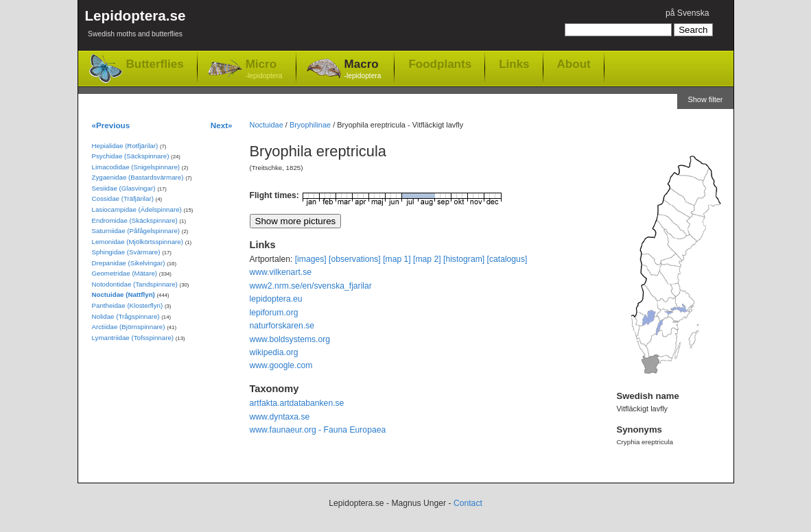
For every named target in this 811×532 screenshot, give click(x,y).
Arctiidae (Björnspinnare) (129, 327)
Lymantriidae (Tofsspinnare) (133, 338)
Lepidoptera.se (136, 26)
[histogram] (464, 259)
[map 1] (397, 259)
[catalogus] (507, 259)
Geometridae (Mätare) (125, 273)
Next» (222, 125)
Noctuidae (267, 125)
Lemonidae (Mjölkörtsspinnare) (138, 242)
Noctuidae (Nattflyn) (124, 294)
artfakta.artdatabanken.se (297, 403)
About (574, 64)
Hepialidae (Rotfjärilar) (125, 146)
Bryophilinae (310, 125)
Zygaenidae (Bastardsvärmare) (138, 177)
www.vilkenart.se (281, 272)
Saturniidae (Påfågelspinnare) (136, 231)
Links (514, 64)
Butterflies (155, 64)
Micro (264, 70)
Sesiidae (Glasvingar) (124, 188)
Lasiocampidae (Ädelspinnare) (137, 209)
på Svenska (687, 13)
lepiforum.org (274, 313)
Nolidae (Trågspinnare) (126, 316)
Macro (363, 70)
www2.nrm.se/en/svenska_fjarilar (311, 286)
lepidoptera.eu (276, 299)
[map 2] (427, 259)
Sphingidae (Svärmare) (126, 252)
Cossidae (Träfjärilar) (123, 198)
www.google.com (281, 365)
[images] (311, 259)
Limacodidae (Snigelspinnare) (136, 167)
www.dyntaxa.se (280, 417)
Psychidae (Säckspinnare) (131, 156)
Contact (468, 503)
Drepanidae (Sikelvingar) (129, 263)
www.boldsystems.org (290, 339)
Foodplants (440, 64)
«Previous (111, 125)
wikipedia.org (274, 352)
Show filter (705, 99)
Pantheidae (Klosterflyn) (128, 305)
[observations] (355, 259)
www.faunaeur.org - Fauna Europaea (318, 430)
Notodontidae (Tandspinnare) (135, 284)
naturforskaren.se (282, 326)
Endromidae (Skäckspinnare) (135, 220)
